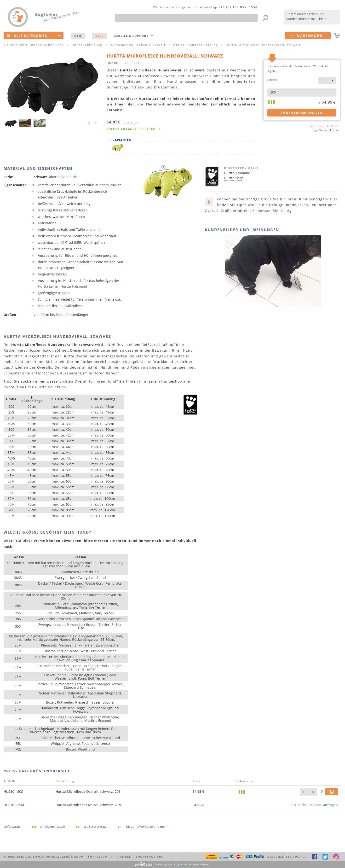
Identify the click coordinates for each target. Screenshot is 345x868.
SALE (100, 36)
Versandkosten (329, 130)
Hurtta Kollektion (51, 387)
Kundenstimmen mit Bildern (306, 19)
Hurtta (138, 63)
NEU (78, 36)
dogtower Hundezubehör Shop (54, 857)
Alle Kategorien (34, 35)
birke (74, 177)
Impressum (100, 857)
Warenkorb (311, 36)
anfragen (331, 805)
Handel (124, 857)
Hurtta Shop (234, 178)
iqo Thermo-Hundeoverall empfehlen (173, 104)
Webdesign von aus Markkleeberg (181, 865)
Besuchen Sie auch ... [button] (287, 857)
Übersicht (131, 122)
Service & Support (134, 36)
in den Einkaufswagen (302, 113)
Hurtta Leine (48, 286)
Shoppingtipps (149, 857)
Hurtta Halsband (74, 286)
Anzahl (272, 79)
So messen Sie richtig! (273, 211)
